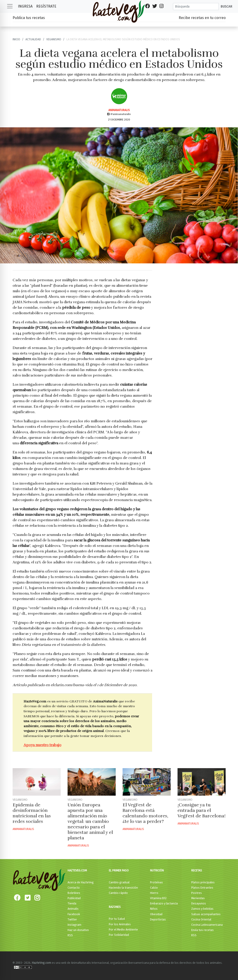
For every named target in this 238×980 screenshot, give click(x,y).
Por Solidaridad (119, 935)
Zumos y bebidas (202, 909)
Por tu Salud (117, 919)
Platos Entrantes (202, 888)
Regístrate (46, 6)
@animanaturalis (119, 114)
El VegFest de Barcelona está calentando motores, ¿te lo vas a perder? (145, 813)
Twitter (72, 919)
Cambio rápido (118, 893)
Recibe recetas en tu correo (202, 18)
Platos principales (203, 882)
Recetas (197, 870)
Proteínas (156, 882)
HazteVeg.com (77, 870)
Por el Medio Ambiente (123, 929)
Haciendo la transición (123, 888)
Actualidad (33, 39)
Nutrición (157, 870)
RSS (70, 935)
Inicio (16, 39)
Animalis (73, 909)
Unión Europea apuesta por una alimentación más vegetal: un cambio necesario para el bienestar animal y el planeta (90, 821)
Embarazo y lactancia (164, 903)
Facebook (74, 914)
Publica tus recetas (29, 18)
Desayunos (199, 903)
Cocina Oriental (201, 919)
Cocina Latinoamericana (207, 925)
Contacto (74, 888)
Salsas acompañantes (206, 914)
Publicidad (74, 898)
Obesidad (156, 914)
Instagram (74, 925)
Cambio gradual (119, 882)
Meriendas (198, 898)
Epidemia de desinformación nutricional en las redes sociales (32, 813)
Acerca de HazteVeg (81, 882)
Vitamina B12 (158, 898)
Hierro (154, 893)
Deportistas (158, 919)
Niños (154, 909)
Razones (115, 907)
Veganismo (54, 39)
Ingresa (25, 6)
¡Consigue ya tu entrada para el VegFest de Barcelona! (202, 810)
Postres (197, 893)
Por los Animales (120, 924)
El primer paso (119, 870)
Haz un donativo (78, 930)
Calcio (154, 888)
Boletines (74, 893)
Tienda (72, 903)
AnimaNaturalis (119, 110)
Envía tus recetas (202, 930)
